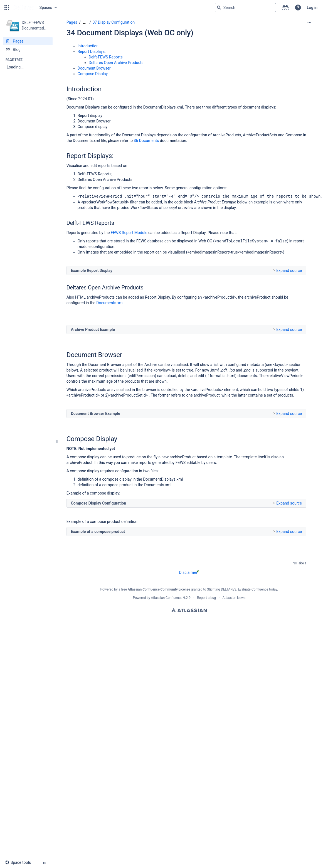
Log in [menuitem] (312, 8)
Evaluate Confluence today (257, 589)
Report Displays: (92, 51)
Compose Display (93, 74)
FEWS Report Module (129, 232)
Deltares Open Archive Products (116, 63)
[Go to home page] (24, 8)
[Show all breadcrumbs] (84, 22)
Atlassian (189, 610)
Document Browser (94, 68)
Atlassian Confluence (167, 597)
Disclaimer (189, 572)
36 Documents (146, 141)
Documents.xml (110, 303)
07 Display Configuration (114, 22)
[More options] (309, 22)
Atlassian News (234, 597)
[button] (7, 8)
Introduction (88, 46)
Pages (72, 22)
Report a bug (206, 597)
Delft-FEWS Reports (106, 57)
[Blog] (28, 50)
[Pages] (28, 41)
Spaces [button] (46, 8)
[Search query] (245, 8)
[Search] (219, 8)
